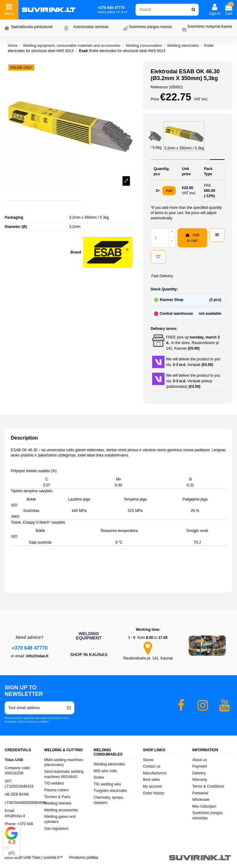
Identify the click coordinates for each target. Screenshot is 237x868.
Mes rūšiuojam (204, 806)
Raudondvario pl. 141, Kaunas (148, 658)
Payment (200, 766)
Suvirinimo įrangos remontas (208, 815)
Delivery (199, 773)
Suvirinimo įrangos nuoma (150, 27)
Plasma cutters (56, 790)
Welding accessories (61, 810)
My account (152, 786)
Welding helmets (58, 803)
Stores (148, 760)
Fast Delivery (162, 276)
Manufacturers (155, 773)
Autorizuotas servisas (91, 27)
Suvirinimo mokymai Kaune (210, 26)
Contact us (152, 766)
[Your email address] (34, 708)
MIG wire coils (105, 771)
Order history (154, 793)
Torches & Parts (57, 797)
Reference (159, 87)
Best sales (151, 780)
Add (169, 191)
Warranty (200, 780)
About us (200, 760)
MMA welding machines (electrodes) (64, 763)
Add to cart (192, 238)
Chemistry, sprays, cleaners (109, 800)
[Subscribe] (69, 708)
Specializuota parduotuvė (32, 27)
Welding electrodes (109, 764)
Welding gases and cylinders (60, 819)
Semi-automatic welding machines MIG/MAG (64, 774)
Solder (99, 777)
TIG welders (54, 783)
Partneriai (200, 793)
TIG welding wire (107, 784)
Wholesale (201, 800)
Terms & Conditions (208, 786)
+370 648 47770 (30, 648)
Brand (76, 252)
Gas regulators (56, 829)
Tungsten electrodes (110, 791)
